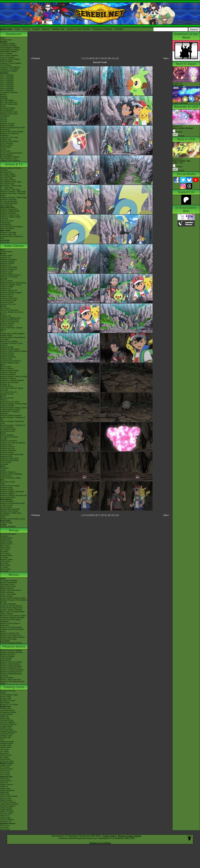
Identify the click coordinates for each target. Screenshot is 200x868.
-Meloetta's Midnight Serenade (12, 618)
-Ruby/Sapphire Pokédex (10, 48)
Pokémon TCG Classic (9, 705)
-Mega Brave (5, 788)
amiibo (3, 517)
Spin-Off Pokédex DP (8, 102)
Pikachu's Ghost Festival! (10, 664)
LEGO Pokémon (7, 143)
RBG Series (5, 546)
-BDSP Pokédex (7, 61)
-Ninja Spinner (6, 781)
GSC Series (5, 550)
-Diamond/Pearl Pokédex (10, 50)
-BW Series (5, 753)
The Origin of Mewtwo (9, 580)
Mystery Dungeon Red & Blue (12, 454)
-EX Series (4, 757)
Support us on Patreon (100, 843)
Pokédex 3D (5, 384)
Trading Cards (14, 687)
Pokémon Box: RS (7, 449)
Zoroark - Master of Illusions (11, 610)
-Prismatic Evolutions (8, 724)
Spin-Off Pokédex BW (9, 104)
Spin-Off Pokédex (7, 100)
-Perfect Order (6, 708)
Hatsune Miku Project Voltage (12, 131)
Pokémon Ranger (7, 453)
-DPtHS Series (6, 755)
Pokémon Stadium (7, 493)
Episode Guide (100, 62)
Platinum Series (6, 559)
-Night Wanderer (7, 810)
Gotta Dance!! (6, 660)
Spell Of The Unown (8, 586)
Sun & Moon (5, 308)
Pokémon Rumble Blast (9, 382)
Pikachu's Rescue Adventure (11, 652)
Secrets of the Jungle (8, 639)
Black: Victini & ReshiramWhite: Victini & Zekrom (12, 613)
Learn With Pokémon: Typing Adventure (11, 389)
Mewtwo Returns (7, 588)
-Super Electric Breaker (9, 804)
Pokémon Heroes (7, 592)
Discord (46, 29)
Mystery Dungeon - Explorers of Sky (13, 418)
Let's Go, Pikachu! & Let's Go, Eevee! (12, 313)
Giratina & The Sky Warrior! (11, 606)
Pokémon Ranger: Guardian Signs (14, 404)
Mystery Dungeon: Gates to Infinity (14, 376)
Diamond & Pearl (7, 398)
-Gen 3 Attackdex (7, 79)
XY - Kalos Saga (7, 188)
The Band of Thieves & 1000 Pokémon (11, 344)
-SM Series (5, 749)
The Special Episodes (9, 201)
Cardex (3, 106)
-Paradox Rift (5, 738)
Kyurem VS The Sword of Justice (13, 616)
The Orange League (8, 176)
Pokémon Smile (6, 296)
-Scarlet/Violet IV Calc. (9, 112)
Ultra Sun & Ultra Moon (9, 310)
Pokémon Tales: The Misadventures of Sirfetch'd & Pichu (12, 236)
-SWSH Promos (6, 769)
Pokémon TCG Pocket (9, 277)
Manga (14, 530)
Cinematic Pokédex (8, 108)
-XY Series (4, 751)
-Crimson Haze (6, 814)
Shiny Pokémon (6, 205)
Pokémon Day (6, 139)
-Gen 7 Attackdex (7, 87)
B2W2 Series (5, 565)
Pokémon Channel (7, 447)
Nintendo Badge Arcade (9, 363)
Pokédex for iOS (7, 394)
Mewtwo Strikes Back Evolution (12, 637)
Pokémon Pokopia (7, 261)
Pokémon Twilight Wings (10, 211)
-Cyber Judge (5, 818)
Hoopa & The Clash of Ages (11, 627)
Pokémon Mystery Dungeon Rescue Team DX (11, 294)
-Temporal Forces (7, 734)
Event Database (6, 155)
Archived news (6, 40)
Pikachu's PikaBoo (7, 656)
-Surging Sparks (7, 726)
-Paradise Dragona (8, 806)
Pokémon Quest (7, 326)
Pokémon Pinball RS (8, 451)
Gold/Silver (4, 468)
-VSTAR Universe (7, 820)
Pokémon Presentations (10, 141)
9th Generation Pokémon (10, 157)
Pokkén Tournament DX (9, 322)
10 (109, 58)
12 (117, 58)
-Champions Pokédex (9, 71)
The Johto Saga (6, 178)
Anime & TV (14, 164)
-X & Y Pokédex (6, 53)
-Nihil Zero (4, 783)
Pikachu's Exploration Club (11, 668)
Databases (14, 34)
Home (17, 29)
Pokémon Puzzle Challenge (11, 474)
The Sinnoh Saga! (7, 184)
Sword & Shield (6, 281)
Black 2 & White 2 (7, 369)
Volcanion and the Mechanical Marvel (12, 630)
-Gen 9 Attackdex (7, 91)
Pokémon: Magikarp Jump (10, 318)
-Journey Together (7, 722)
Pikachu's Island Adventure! (11, 666)
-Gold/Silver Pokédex (8, 46)
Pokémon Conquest (8, 378)
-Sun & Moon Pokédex (9, 55)
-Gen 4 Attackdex (7, 81)
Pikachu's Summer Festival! (11, 662)
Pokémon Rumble (7, 406)
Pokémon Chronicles (8, 199)
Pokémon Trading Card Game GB (13, 495)
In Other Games (6, 505)
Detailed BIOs (6, 540)
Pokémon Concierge (8, 233)
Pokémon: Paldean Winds (10, 217)
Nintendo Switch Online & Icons (12, 519)
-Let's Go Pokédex (7, 57)
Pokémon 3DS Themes (9, 511)
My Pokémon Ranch (8, 429)
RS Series (4, 552)
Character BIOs (6, 538)
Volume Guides (6, 544)
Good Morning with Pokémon (12, 227)
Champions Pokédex (103, 29)
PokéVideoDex (6, 225)
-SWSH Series (6, 747)
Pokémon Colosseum (9, 441)
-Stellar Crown (6, 728)
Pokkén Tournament (8, 357)
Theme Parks (5, 147)
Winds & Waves (6, 252)
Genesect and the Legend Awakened (10, 620)
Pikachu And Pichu (8, 654)
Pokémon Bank (6, 335)
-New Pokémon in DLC (9, 159)
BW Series (4, 563)
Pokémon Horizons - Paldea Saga (13, 197)
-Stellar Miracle (6, 808)
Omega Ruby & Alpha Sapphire (12, 334)
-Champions (5, 116)
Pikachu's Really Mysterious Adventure (11, 675)
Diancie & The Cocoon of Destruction (10, 624)
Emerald (4, 439)
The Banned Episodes (9, 203)
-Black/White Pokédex (9, 51)
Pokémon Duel (6, 359)
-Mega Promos (6, 765)
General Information (8, 534)
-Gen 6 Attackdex (7, 85)
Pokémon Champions (9, 259)
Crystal (3, 470)
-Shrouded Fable (7, 730)
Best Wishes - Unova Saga (11, 186)
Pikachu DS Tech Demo (9, 458)
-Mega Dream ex (7, 785)
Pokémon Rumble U (8, 375)
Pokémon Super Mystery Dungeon (14, 351)
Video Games (14, 246)
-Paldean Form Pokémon (10, 161)
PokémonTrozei (6, 456)
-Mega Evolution (7, 714)
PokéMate (4, 464)
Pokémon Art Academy (9, 341)
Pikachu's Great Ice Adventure (12, 670)
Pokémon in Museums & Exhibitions (10, 134)
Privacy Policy (109, 836)
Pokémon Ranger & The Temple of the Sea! (14, 601)
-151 (2, 740)
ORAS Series (5, 569)
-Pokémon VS (6, 822)
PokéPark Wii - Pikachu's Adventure (10, 413)
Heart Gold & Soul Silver (10, 402)
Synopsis (178, 167)
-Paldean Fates (6, 736)
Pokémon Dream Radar (9, 371)
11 (113, 58)
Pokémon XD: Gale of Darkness (13, 443)
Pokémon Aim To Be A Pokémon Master (13, 194)
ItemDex (4, 94)
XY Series (4, 567)
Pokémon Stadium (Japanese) (12, 492)
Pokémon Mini (6, 476)
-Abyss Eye (5, 779)
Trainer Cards (6, 697)
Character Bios (6, 172)
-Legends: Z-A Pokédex (9, 69)
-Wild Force (5, 816)
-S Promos (4, 827)
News (2, 38)
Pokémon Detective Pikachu (11, 643)
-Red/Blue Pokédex (8, 44)
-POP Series (5, 775)
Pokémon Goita (6, 523)
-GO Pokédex (6, 65)
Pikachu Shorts (14, 647)
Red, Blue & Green (8, 482)
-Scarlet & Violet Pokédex (10, 67)
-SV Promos (5, 767)
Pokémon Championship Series (12, 128)
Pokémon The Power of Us (11, 635)
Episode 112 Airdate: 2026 (181, 161)
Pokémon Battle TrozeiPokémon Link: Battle (13, 338)
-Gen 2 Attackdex (7, 77)
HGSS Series (5, 561)
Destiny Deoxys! (7, 596)
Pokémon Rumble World (10, 349)
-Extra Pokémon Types (9, 695)
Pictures (178, 136)
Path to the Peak (7, 221)
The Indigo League (8, 174)
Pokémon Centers (7, 126)
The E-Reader (6, 462)
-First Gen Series (7, 761)
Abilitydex (4, 98)
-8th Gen (4, 120)
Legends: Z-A (5, 257)
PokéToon (4, 219)
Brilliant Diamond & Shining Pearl (13, 283)
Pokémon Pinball (7, 490)
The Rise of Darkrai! (8, 604)
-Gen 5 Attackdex (7, 83)
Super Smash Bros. (8, 497)
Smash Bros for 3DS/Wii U (11, 361)
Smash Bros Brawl (7, 431)
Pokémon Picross (7, 353)
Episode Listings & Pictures (11, 168)
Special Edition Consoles (10, 509)
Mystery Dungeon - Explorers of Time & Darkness (13, 426)
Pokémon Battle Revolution (11, 415)
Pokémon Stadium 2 (8, 472)
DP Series (4, 557)
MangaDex (4, 536)
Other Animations (7, 229)
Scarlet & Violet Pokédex (78, 29)
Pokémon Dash (6, 445)
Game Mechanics (7, 110)
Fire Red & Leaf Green (9, 437)
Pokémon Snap (6, 488)
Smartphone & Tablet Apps (11, 513)
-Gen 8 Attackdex (7, 89)
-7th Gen (4, 122)
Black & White (6, 367)
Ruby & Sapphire (7, 435)
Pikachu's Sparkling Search (11, 672)
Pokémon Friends (7, 263)
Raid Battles (5, 703)
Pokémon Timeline (7, 124)
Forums (26, 29)
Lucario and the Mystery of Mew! (13, 598)
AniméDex (4, 170)
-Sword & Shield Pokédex (10, 59)
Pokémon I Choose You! (10, 633)
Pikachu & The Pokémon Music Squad (12, 683)
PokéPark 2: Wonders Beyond (12, 380)
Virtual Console (6, 507)
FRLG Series (5, 554)
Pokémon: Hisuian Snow (10, 215)
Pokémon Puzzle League (10, 486)
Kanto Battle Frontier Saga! (11, 182)
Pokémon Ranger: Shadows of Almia (12, 422)
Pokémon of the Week (9, 114)
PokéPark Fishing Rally (9, 460)
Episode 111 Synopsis (183, 129)
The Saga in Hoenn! (8, 180)
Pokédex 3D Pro (7, 386)
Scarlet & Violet (6, 256)
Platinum (4, 400)
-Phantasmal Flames (8, 712)
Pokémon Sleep (6, 273)
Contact (36, 29)
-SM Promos (5, 771)
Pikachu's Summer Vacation (11, 650)
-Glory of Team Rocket (9, 796)
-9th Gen (4, 118)
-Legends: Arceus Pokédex (11, 63)
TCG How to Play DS (8, 392)
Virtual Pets (5, 515)
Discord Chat (5, 151)
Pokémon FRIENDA (8, 527)
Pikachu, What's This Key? (11, 680)
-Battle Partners (6, 800)
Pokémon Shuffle (7, 347)
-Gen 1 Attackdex (7, 75)
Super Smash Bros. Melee (10, 478)
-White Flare (5, 718)
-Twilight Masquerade (9, 732)
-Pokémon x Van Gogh (9, 137)
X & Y (2, 332)
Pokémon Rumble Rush (9, 320)
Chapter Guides (6, 542)
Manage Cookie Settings (130, 836)
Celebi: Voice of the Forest (11, 590)
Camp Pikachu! (6, 658)
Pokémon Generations (9, 209)
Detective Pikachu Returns (11, 275)
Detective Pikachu (7, 324)
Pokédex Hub (58, 29)
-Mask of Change (7, 812)
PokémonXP (5, 130)
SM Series (4, 571)
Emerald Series (6, 556)
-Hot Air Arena (6, 798)
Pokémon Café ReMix (9, 267)
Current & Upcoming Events (11, 153)
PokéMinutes (5, 223)
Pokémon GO (6, 265)
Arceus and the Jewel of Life (11, 608)
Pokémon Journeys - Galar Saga (13, 192)
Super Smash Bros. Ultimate (11, 328)
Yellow (3, 484)
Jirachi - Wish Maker (8, 594)
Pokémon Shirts (6, 145)
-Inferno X (4, 786)
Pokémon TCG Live (8, 304)
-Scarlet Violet (6, 746)
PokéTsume (5, 242)
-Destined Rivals (7, 720)
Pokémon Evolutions (8, 213)
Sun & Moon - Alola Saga (10, 190)
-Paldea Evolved (7, 744)
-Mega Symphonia (7, 790)
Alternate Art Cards (8, 701)
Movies (14, 575)
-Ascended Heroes (8, 710)
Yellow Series (5, 548)
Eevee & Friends (7, 678)
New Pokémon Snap (8, 300)
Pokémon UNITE (7, 271)
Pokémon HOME (7, 287)
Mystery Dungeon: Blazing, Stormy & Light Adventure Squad (14, 409)
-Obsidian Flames (7, 742)
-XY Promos (5, 773)
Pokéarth (119, 29)
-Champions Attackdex (9, 92)
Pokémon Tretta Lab (8, 373)
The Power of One (7, 584)
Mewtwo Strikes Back (9, 582)
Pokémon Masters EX (9, 269)
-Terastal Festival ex (8, 802)
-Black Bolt (4, 716)
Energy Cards (6, 699)
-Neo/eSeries (5, 759)
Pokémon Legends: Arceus (11, 285)
